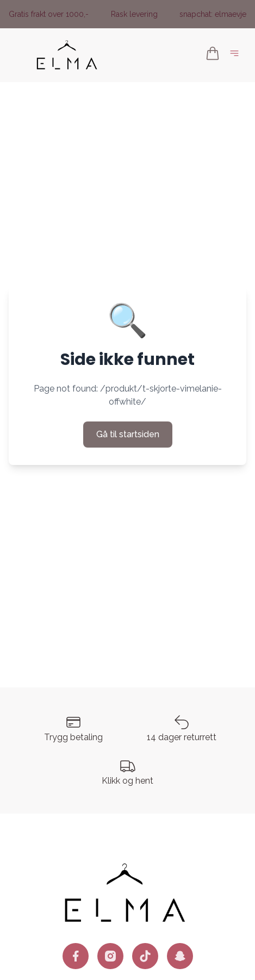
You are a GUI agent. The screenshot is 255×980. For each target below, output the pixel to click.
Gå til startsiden (128, 434)
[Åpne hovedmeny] (237, 55)
